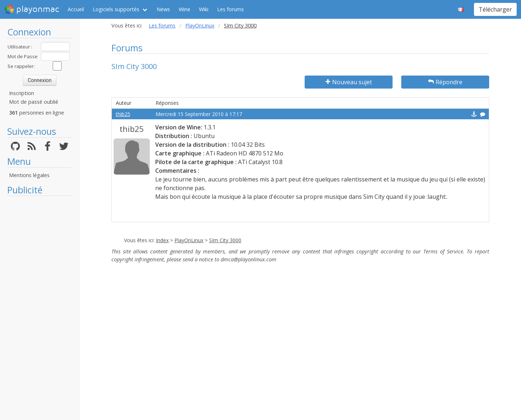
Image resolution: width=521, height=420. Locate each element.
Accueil (76, 9)
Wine (185, 9)
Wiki (204, 9)
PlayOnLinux (200, 25)
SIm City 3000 (225, 240)
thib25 (123, 114)
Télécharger (495, 9)
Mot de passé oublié (34, 102)
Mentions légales (29, 175)
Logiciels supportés (116, 9)
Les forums (230, 9)
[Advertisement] (40, 308)
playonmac (32, 9)
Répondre (445, 82)
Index (162, 240)
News (163, 9)
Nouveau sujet (349, 82)
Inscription (22, 93)
